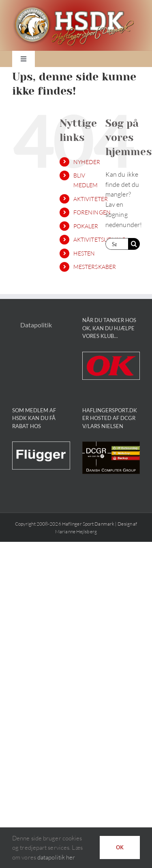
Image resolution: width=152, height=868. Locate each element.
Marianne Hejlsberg (76, 531)
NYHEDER (87, 162)
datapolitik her (56, 857)
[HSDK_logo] (73, 8)
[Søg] (134, 244)
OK (120, 847)
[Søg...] (117, 244)
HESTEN (84, 253)
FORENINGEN (92, 212)
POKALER (86, 226)
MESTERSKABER (95, 267)
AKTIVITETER (91, 199)
